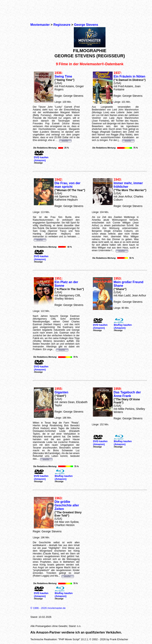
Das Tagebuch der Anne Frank (127, 394)
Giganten (61, 392)
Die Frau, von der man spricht (68, 185)
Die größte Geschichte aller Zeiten (67, 505)
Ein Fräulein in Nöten (129, 76)
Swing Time (63, 76)
